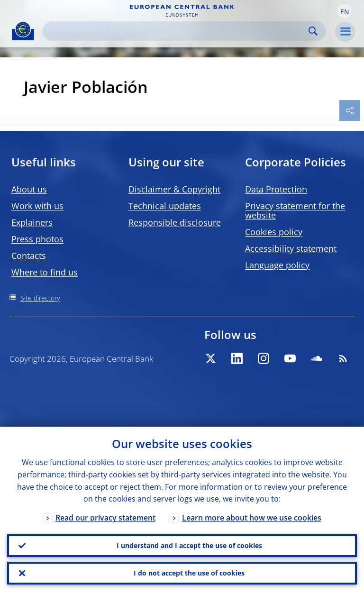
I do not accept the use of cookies (189, 573)
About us (29, 189)
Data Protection (276, 189)
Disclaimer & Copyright (174, 189)
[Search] (177, 31)
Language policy (277, 265)
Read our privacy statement (105, 518)
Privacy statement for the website (295, 210)
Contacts (29, 256)
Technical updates (165, 206)
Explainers (32, 222)
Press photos (37, 239)
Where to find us (45, 272)
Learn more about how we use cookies (252, 518)
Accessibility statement (291, 248)
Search (313, 31)
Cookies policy (274, 232)
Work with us (37, 206)
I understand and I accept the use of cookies (189, 545)
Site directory (40, 298)
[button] (345, 11)
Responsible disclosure (175, 222)
